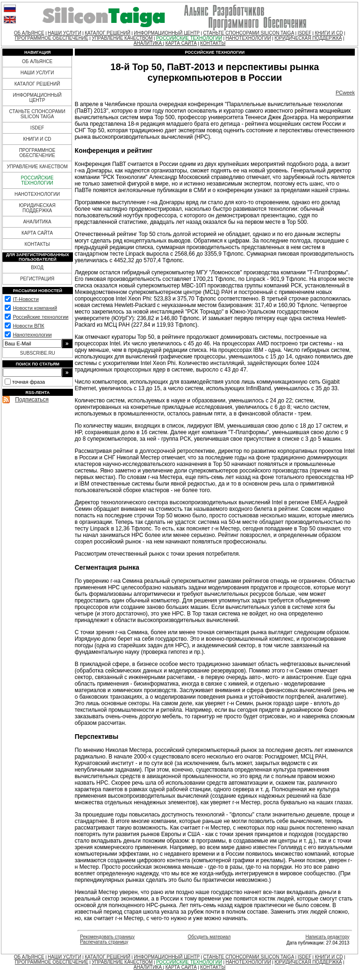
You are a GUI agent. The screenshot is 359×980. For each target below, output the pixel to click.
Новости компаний (35, 308)
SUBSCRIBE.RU (38, 353)
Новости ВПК (28, 326)
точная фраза (29, 382)
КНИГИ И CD (329, 33)
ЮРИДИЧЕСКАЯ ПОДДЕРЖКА (308, 38)
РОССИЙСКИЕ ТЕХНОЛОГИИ (189, 38)
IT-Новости (25, 299)
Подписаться (32, 400)
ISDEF (305, 33)
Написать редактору (327, 937)
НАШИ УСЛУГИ (65, 33)
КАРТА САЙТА (181, 43)
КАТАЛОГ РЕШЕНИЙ (108, 33)
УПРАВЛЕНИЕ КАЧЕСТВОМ (122, 38)
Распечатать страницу (104, 942)
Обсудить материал (209, 937)
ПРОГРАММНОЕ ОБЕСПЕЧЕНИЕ (52, 38)
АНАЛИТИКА (148, 43)
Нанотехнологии (32, 335)
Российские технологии (40, 317)
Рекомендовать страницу (107, 937)
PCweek (345, 93)
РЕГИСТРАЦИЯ (37, 279)
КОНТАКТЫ (213, 43)
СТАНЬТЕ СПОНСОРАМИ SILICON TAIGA (249, 33)
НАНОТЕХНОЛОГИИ (248, 38)
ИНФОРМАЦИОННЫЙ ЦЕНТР (167, 33)
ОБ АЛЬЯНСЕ (29, 33)
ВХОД (37, 268)
